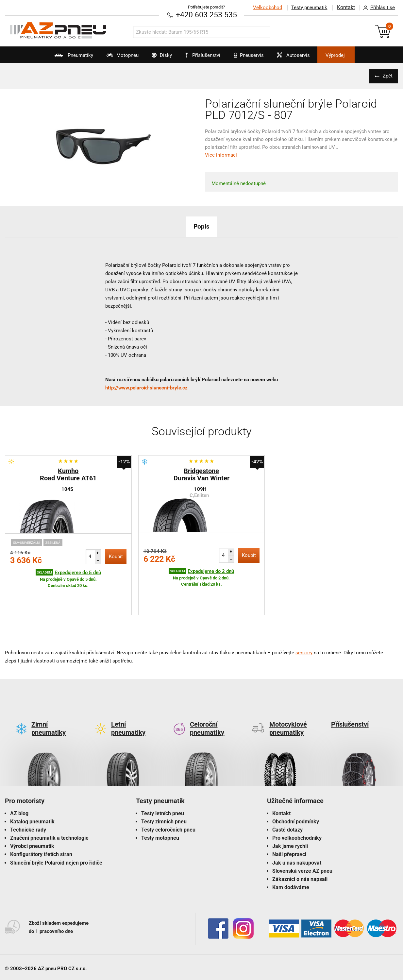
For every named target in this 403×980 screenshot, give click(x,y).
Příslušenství (205, 55)
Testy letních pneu (163, 782)
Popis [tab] (202, 226)
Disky (155, 58)
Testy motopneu (160, 807)
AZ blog (19, 782)
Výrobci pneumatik (32, 815)
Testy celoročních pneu (168, 799)
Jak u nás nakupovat (297, 832)
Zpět (387, 76)
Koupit (116, 556)
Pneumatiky (58, 58)
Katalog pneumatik (32, 791)
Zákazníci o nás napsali (300, 848)
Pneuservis (252, 58)
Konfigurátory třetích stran (41, 824)
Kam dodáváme (291, 857)
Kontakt (345, 8)
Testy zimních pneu (164, 791)
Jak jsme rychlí (290, 815)
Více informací (221, 155)
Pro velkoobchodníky (297, 807)
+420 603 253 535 (207, 15)
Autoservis (301, 58)
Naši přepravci (289, 824)
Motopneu (111, 58)
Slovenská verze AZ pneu (302, 840)
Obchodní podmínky (296, 791)
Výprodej (349, 55)
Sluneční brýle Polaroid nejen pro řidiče (56, 832)
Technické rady (28, 799)
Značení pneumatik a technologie (49, 807)
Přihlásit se (377, 8)
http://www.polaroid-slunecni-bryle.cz (146, 387)
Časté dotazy (287, 799)
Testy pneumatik (309, 8)
